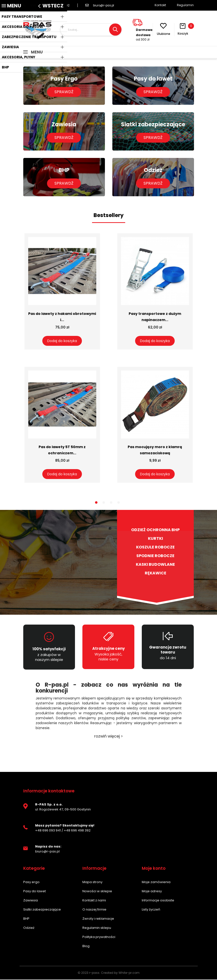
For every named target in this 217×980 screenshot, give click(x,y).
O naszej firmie (94, 910)
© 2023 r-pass (89, 973)
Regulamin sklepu (97, 928)
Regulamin (185, 5)
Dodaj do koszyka (62, 341)
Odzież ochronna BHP (155, 530)
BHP (26, 919)
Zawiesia (31, 901)
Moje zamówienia (156, 882)
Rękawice (156, 574)
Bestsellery (109, 216)
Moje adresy (152, 892)
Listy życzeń (151, 910)
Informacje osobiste (158, 901)
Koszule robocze (155, 548)
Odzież (29, 928)
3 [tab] (111, 503)
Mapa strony (92, 882)
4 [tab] (119, 503)
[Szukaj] (91, 30)
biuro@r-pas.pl (101, 5)
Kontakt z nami (94, 901)
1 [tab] (96, 503)
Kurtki (156, 539)
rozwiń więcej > (108, 737)
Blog (86, 947)
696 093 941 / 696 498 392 (47, 5)
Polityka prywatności (99, 937)
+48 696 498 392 (77, 831)
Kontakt (160, 5)
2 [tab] (104, 503)
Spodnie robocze (155, 556)
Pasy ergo (31, 882)
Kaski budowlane (155, 565)
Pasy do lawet (35, 892)
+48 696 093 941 (48, 831)
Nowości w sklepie (97, 892)
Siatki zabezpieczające (42, 910)
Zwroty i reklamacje (98, 919)
